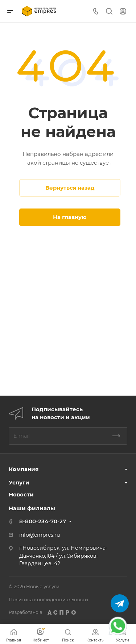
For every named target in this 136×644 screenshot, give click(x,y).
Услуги (19, 482)
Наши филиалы (32, 508)
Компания (24, 469)
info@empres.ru (40, 535)
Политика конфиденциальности (48, 599)
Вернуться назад (70, 188)
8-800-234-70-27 (43, 521)
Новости (21, 494)
